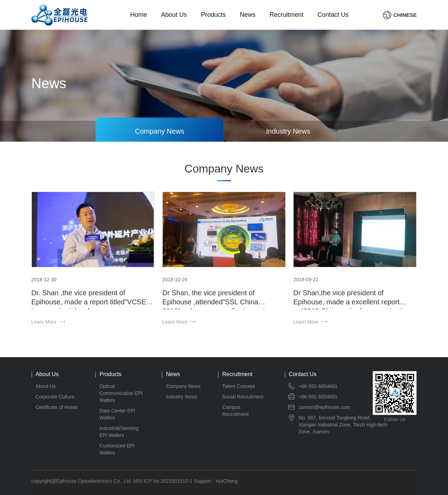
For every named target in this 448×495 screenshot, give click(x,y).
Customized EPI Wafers (117, 449)
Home (139, 15)
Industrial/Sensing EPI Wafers (119, 432)
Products (213, 15)
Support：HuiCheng (215, 481)
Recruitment (286, 15)
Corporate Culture (55, 397)
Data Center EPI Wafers (117, 414)
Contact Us (333, 15)
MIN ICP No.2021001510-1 (163, 481)
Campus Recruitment (235, 411)
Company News (183, 386)
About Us (174, 15)
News (248, 15)
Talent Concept (239, 386)
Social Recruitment (243, 397)
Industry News (181, 397)
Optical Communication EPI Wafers (121, 393)
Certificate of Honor (57, 407)
